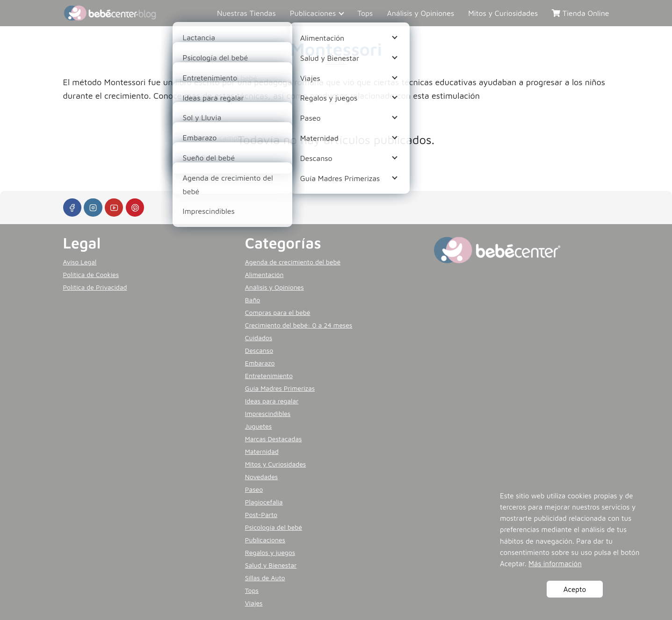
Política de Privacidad (95, 287)
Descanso (259, 350)
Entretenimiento (269, 376)
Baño (253, 300)
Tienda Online (580, 13)
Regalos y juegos (270, 552)
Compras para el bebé (278, 312)
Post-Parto (261, 514)
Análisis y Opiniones (420, 13)
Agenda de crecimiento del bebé (293, 262)
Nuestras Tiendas (246, 13)
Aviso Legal (80, 262)
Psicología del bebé (274, 527)
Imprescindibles (268, 413)
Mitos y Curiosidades (503, 13)
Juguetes (258, 426)
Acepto (575, 589)
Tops (365, 13)
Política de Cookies (91, 274)
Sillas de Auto (265, 578)
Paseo (254, 489)
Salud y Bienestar (271, 565)
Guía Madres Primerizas (280, 388)
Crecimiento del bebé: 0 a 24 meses (299, 325)
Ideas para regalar (272, 401)
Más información (555, 563)
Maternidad (262, 451)
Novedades (261, 477)
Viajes (254, 603)
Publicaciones (313, 13)
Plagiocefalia (264, 502)
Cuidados (259, 338)
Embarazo (260, 363)
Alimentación (264, 274)
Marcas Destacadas (274, 439)
